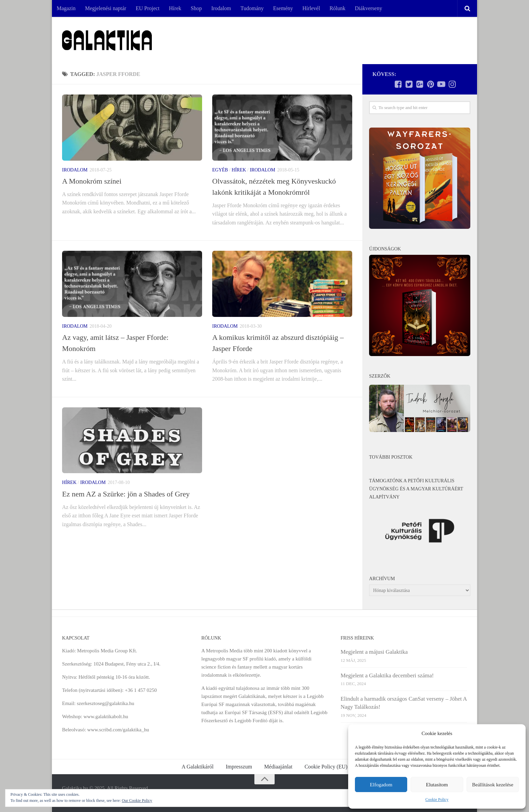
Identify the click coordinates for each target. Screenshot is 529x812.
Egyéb (220, 170)
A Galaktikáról (198, 767)
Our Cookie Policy (137, 801)
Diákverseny (369, 8)
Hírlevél (311, 8)
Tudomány (252, 8)
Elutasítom (437, 785)
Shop (196, 8)
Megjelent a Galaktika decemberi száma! (387, 675)
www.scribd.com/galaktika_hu (118, 730)
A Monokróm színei (92, 181)
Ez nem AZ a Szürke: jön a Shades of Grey (126, 494)
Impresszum (239, 767)
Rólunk (338, 8)
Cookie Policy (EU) (326, 767)
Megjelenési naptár (106, 8)
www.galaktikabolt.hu (106, 716)
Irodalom (221, 8)
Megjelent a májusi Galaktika (374, 652)
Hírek (175, 8)
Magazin (66, 8)
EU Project (148, 8)
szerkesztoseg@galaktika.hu (106, 703)
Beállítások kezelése (493, 785)
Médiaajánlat (278, 767)
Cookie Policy (437, 800)
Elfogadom (381, 785)
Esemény (283, 8)
